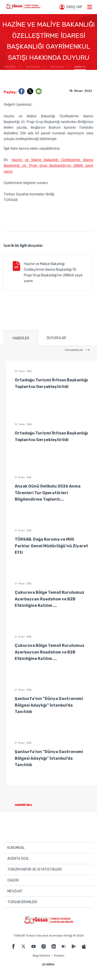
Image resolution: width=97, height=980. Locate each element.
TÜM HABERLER (77, 350)
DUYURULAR (56, 338)
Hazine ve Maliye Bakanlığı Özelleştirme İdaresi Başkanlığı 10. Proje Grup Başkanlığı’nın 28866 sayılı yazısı (48, 165)
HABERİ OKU (27, 805)
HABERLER (21, 338)
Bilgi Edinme (41, 956)
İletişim (59, 956)
